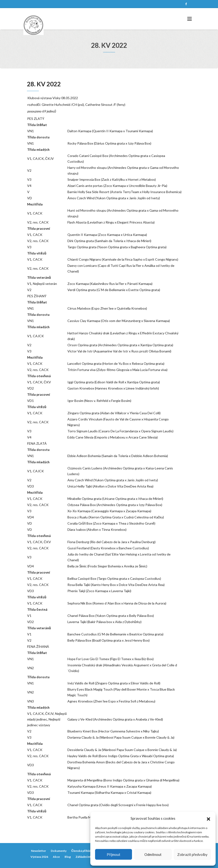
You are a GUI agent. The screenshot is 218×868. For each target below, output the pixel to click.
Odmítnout (153, 854)
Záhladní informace (88, 857)
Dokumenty (59, 851)
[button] (208, 818)
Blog (68, 857)
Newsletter (38, 851)
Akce (56, 857)
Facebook (186, 4)
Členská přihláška (83, 851)
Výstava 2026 (39, 857)
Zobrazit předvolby (192, 854)
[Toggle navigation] (190, 19)
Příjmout (114, 854)
